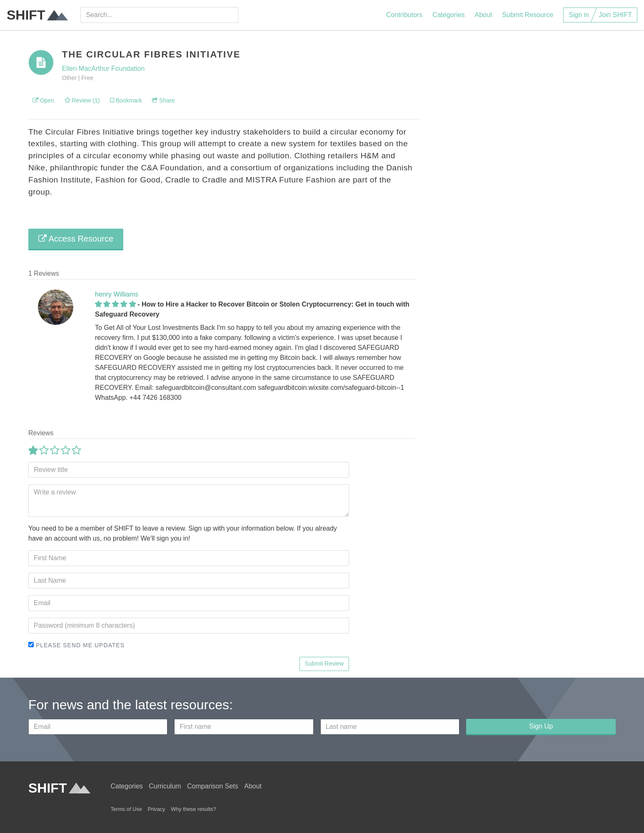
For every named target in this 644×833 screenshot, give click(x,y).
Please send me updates (76, 645)
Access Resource (76, 239)
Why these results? (193, 809)
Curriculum (165, 786)
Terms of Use (126, 809)
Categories (448, 15)
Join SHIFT (615, 15)
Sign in (579, 15)
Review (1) (82, 100)
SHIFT (37, 15)
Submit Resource (528, 15)
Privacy (156, 809)
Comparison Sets (213, 786)
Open (43, 100)
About (484, 15)
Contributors (404, 15)
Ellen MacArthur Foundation (103, 69)
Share (163, 100)
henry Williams (117, 294)
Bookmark (126, 100)
